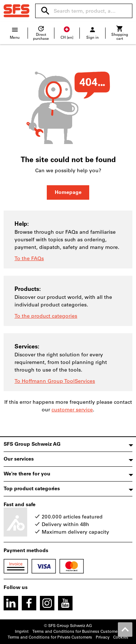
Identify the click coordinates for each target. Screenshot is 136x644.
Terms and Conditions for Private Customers (50, 637)
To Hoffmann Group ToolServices (55, 381)
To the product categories (46, 316)
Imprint (22, 632)
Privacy (103, 637)
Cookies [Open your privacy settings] (121, 637)
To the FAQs (29, 259)
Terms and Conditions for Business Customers (77, 632)
